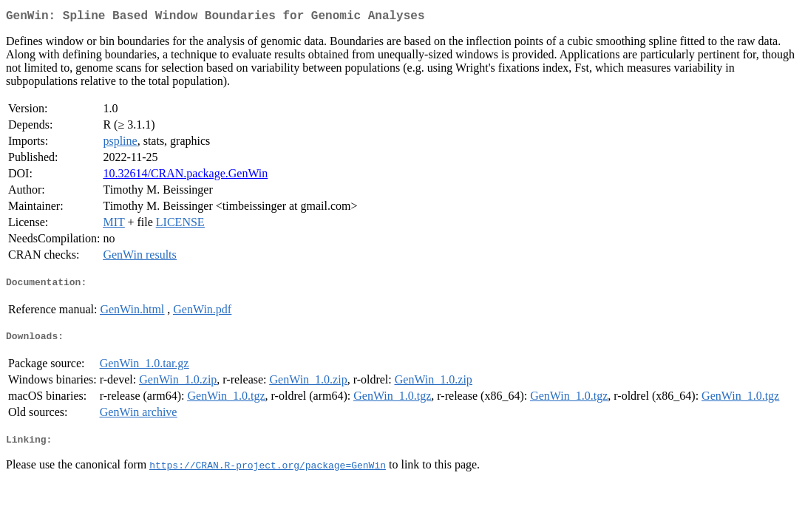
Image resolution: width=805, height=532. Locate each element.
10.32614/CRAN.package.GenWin (185, 176)
